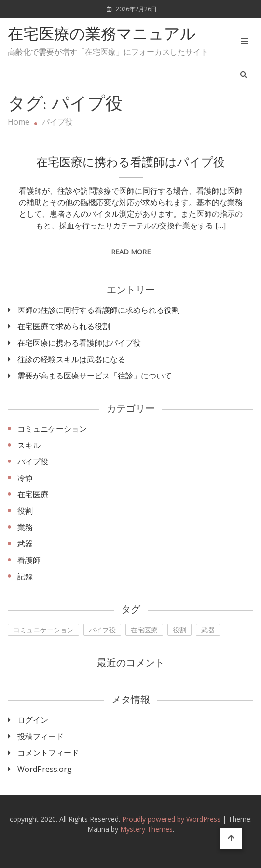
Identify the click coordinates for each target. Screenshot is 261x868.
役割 (25, 511)
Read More (131, 252)
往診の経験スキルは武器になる (71, 359)
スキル (29, 445)
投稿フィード (41, 736)
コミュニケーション (52, 429)
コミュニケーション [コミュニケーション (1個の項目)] (43, 630)
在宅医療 (33, 494)
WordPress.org (45, 769)
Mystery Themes (146, 829)
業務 (25, 527)
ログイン (33, 720)
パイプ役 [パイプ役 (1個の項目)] (102, 630)
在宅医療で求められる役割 (64, 326)
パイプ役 (33, 462)
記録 (25, 576)
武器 (25, 544)
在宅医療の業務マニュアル (102, 35)
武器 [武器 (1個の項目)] (208, 630)
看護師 (29, 560)
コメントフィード (48, 753)
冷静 (25, 478)
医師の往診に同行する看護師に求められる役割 (98, 310)
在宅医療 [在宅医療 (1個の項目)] (144, 630)
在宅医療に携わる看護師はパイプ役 (130, 163)
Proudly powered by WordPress (172, 819)
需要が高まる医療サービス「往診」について (95, 376)
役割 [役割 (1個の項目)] (179, 630)
